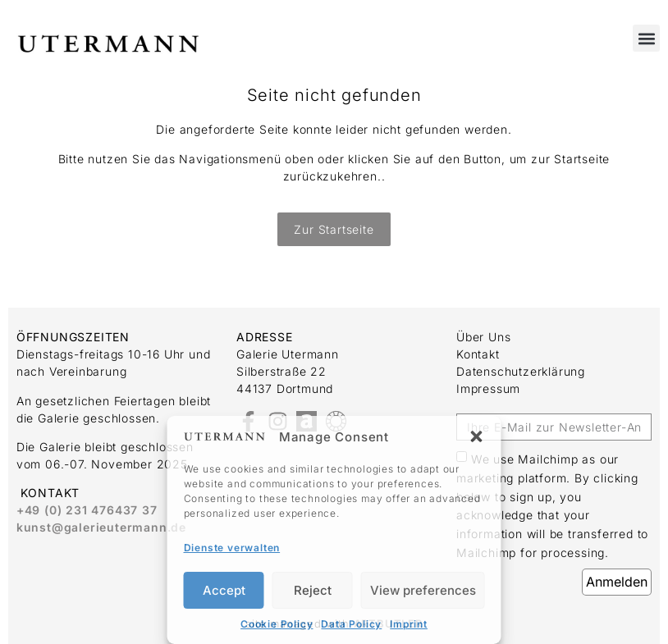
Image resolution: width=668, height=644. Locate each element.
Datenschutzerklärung (521, 371)
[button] (477, 436)
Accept (224, 590)
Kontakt (478, 354)
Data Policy (351, 624)
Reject (313, 590)
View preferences (423, 590)
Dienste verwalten (232, 548)
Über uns (483, 337)
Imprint (409, 624)
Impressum (488, 388)
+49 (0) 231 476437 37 (87, 510)
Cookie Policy (277, 624)
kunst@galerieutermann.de (101, 527)
